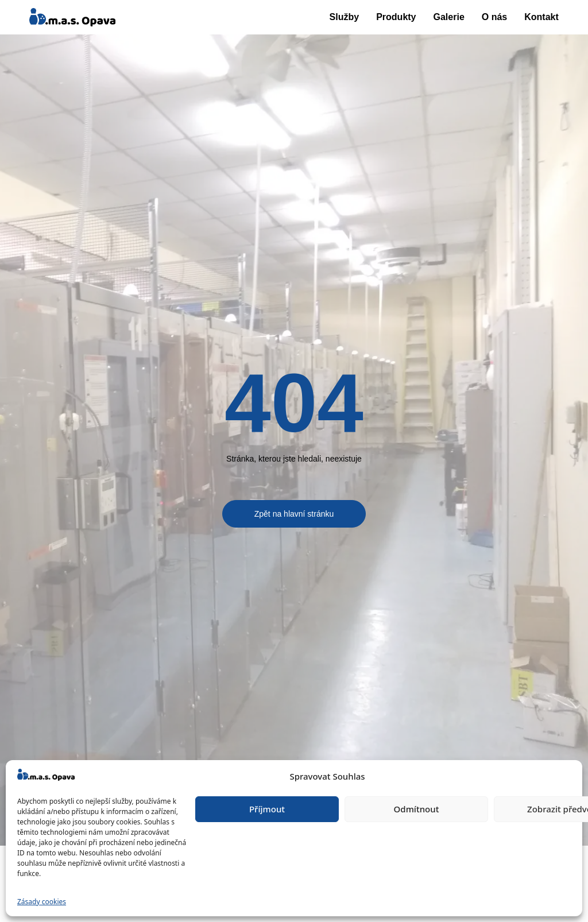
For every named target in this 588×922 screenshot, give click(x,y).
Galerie (449, 17)
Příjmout (267, 809)
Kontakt (541, 17)
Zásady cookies (42, 902)
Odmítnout (417, 809)
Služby (345, 17)
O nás (494, 17)
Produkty (396, 17)
